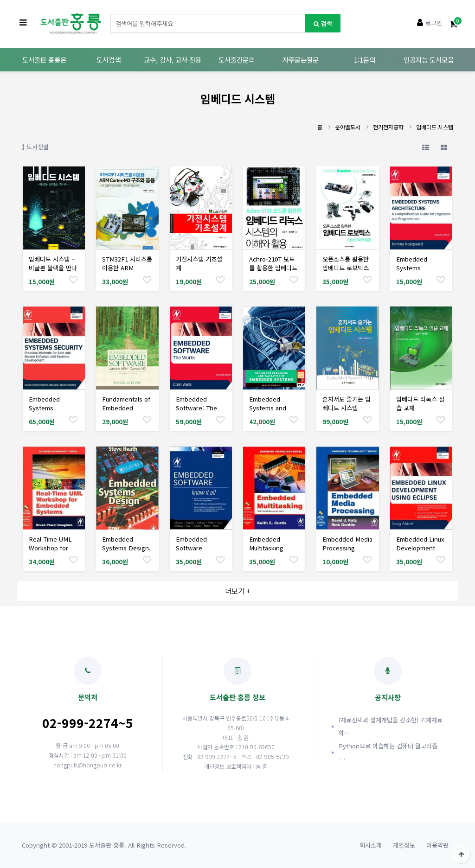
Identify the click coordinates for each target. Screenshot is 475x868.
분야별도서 (348, 127)
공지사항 (388, 680)
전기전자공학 (388, 127)
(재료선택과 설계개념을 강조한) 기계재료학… (391, 726)
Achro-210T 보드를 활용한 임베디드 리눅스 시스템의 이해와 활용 (273, 272)
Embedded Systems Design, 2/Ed (126, 548)
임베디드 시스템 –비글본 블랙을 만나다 (53, 268)
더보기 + (238, 591)
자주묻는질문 (301, 60)
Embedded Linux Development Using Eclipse (420, 548)
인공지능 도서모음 (429, 60)
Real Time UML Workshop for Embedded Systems (50, 552)
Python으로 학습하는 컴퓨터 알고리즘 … (388, 752)
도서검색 (109, 60)
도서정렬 (35, 147)
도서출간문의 (237, 60)
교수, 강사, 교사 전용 (173, 60)
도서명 (111, 14)
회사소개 (371, 845)
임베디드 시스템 (435, 127)
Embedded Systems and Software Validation (268, 412)
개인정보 (404, 845)
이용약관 (437, 845)
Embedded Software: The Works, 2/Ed (196, 408)
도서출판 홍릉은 (44, 60)
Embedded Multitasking (266, 543)
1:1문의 (365, 60)
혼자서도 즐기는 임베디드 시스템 (347, 403)
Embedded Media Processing (347, 543)
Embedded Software (191, 543)
